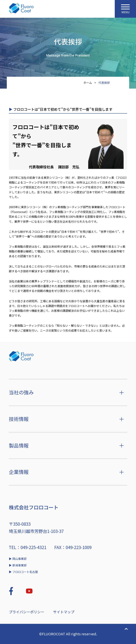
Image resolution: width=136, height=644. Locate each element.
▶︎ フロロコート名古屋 (23, 572)
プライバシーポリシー (27, 612)
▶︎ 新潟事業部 (18, 565)
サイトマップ (64, 612)
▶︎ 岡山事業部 (18, 559)
